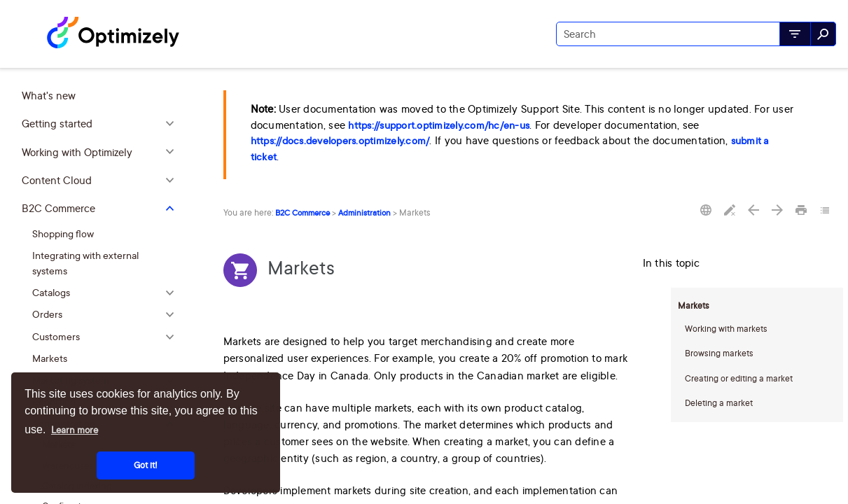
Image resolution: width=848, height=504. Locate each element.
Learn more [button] (75, 430)
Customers (106, 336)
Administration (364, 213)
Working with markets (726, 329)
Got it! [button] (146, 465)
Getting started (102, 124)
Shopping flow (63, 233)
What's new (49, 96)
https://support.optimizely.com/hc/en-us (439, 125)
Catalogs (106, 293)
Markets (50, 358)
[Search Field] (696, 34)
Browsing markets (719, 353)
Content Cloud (102, 181)
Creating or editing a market (739, 378)
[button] (795, 34)
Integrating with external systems (85, 263)
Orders (106, 315)
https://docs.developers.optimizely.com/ (340, 141)
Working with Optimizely (102, 153)
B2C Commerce (102, 209)
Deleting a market (719, 403)
